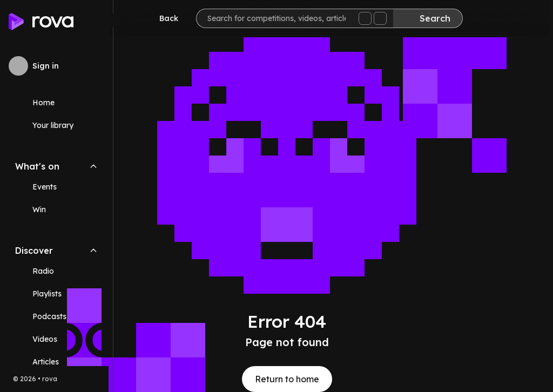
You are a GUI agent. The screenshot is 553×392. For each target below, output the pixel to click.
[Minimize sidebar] (113, 20)
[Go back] (165, 18)
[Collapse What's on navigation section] (93, 166)
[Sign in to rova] (56, 66)
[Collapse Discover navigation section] (93, 251)
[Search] (431, 18)
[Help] (523, 19)
